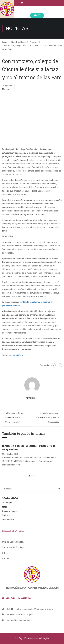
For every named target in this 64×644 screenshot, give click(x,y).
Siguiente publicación (49, 413)
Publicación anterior (14, 413)
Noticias (34, 42)
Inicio (5, 42)
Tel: (8, 609)
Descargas (7, 503)
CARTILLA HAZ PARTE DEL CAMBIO (48, 419)
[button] (29, 476)
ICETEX (6, 559)
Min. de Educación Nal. (13, 542)
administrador (32, 398)
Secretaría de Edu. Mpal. (14, 547)
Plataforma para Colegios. (37, 638)
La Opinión (18, 355)
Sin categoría (8, 519)
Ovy (37, 15)
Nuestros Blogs (19, 42)
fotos (5, 507)
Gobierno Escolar (10, 511)
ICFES (5, 553)
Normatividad (12, 418)
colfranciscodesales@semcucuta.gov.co (34, 609)
